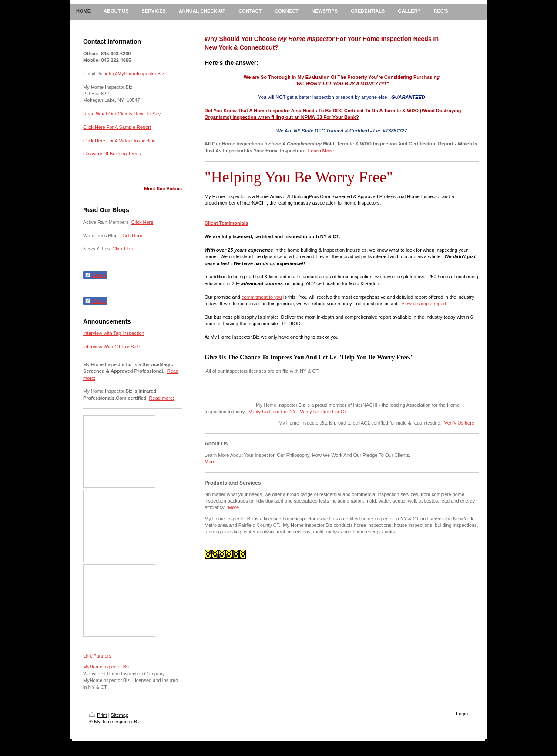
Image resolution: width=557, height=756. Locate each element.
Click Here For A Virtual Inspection (119, 141)
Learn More (321, 151)
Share (95, 275)
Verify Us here (459, 423)
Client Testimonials (226, 223)
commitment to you (262, 297)
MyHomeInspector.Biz (106, 667)
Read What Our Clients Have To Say (122, 114)
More (210, 462)
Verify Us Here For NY (273, 412)
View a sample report (424, 304)
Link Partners (97, 656)
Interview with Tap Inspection (114, 333)
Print (98, 715)
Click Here (143, 222)
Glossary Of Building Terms (112, 154)
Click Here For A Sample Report (117, 127)
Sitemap (120, 715)
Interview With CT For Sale (112, 347)
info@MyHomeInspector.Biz (134, 74)
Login (462, 714)
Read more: (162, 398)
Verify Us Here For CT (323, 412)
